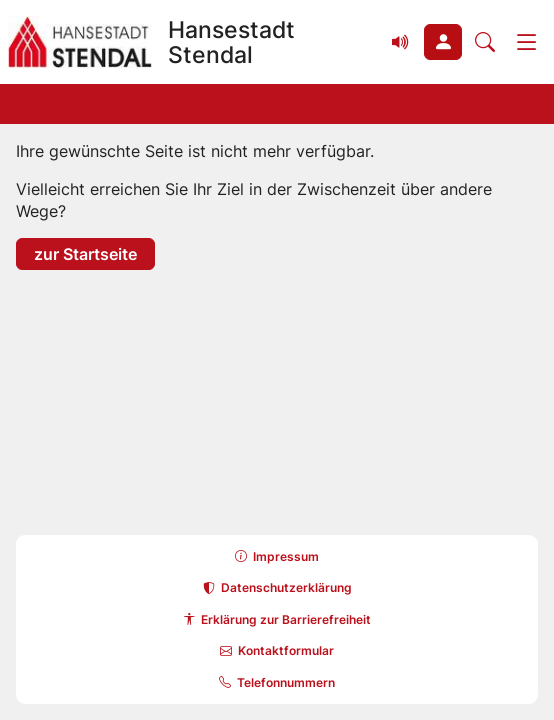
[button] (443, 42)
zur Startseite (85, 253)
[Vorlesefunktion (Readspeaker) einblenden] (401, 42)
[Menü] (527, 42)
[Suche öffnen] (485, 42)
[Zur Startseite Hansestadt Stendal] (189, 42)
